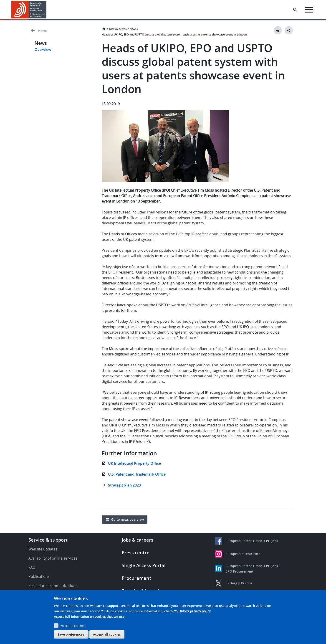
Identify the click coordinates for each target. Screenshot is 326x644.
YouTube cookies (73, 626)
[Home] (29, 10)
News (133, 29)
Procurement (136, 578)
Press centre (136, 553)
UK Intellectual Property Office (134, 463)
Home (43, 31)
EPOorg (231, 583)
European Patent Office (244, 541)
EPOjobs (246, 583)
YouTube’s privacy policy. (193, 611)
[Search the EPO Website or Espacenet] (295, 10)
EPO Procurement (240, 571)
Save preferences (71, 634)
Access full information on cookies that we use (89, 617)
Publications (39, 576)
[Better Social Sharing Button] (289, 30)
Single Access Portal (144, 565)
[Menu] (309, 10)
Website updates (43, 549)
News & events (118, 29)
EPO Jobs (271, 541)
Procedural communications (53, 586)
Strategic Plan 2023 (124, 485)
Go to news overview (128, 519)
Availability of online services (53, 558)
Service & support (48, 540)
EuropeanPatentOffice (243, 554)
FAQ (32, 567)
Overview (43, 50)
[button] (47, 10)
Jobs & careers (138, 540)
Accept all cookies (107, 634)
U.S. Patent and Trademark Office (137, 474)
